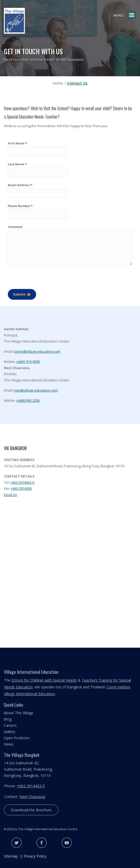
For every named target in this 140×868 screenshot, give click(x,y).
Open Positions (17, 738)
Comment (15, 227)
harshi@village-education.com (37, 351)
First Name (16, 143)
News (9, 744)
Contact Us (77, 83)
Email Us (10, 495)
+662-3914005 (21, 488)
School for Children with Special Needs (44, 680)
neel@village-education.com (36, 390)
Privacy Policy (35, 856)
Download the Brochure (31, 810)
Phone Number (19, 206)
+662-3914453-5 (22, 482)
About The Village (18, 713)
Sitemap (11, 856)
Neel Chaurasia (32, 797)
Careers (10, 725)
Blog (8, 719)
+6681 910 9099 (28, 362)
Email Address (19, 185)
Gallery (9, 732)
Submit (19, 294)
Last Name (16, 164)
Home (58, 83)
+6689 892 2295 (28, 400)
